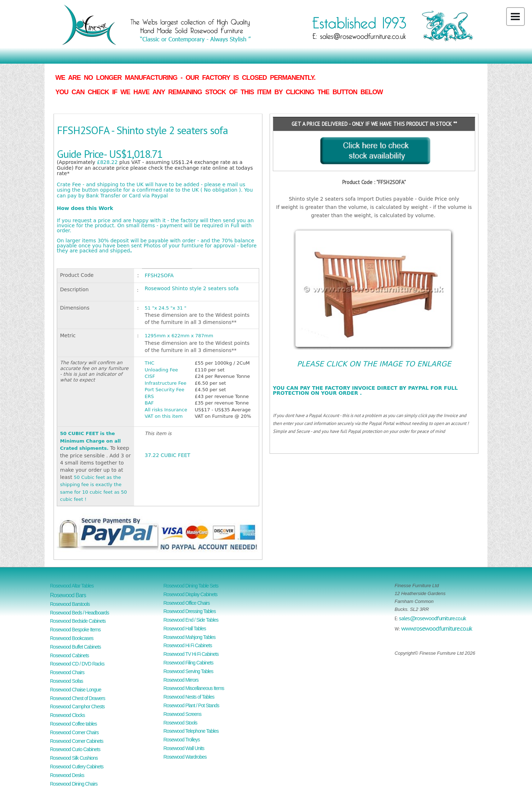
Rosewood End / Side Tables (191, 620)
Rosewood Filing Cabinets (189, 663)
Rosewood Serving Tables (189, 671)
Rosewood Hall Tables (185, 628)
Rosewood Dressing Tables (190, 611)
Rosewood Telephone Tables (191, 731)
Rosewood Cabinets (69, 655)
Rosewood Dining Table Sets (191, 586)
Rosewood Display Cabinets (191, 594)
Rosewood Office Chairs (187, 603)
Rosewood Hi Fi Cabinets (188, 645)
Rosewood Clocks (67, 715)
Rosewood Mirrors (181, 680)
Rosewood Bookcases (72, 638)
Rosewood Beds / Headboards (79, 613)
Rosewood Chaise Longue (75, 690)
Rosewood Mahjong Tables (190, 637)
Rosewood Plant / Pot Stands (191, 705)
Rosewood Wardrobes (185, 757)
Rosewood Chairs (67, 672)
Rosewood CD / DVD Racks (77, 664)
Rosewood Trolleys (182, 740)
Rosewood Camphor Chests (77, 707)
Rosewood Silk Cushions (74, 758)
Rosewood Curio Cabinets (75, 749)
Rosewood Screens (182, 714)
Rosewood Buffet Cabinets (75, 647)
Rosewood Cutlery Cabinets (77, 767)
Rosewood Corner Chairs (74, 732)
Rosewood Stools (180, 723)
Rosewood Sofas (66, 681)
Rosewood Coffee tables (73, 724)
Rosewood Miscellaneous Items (194, 688)
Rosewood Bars (68, 595)
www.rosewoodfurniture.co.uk (437, 628)
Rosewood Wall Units (184, 748)
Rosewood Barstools (70, 604)
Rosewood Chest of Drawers (77, 698)
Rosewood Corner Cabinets (77, 741)
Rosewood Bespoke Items (75, 630)
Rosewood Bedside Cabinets (78, 621)
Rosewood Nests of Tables (189, 697)
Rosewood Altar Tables (72, 586)
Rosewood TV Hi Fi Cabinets (191, 654)
